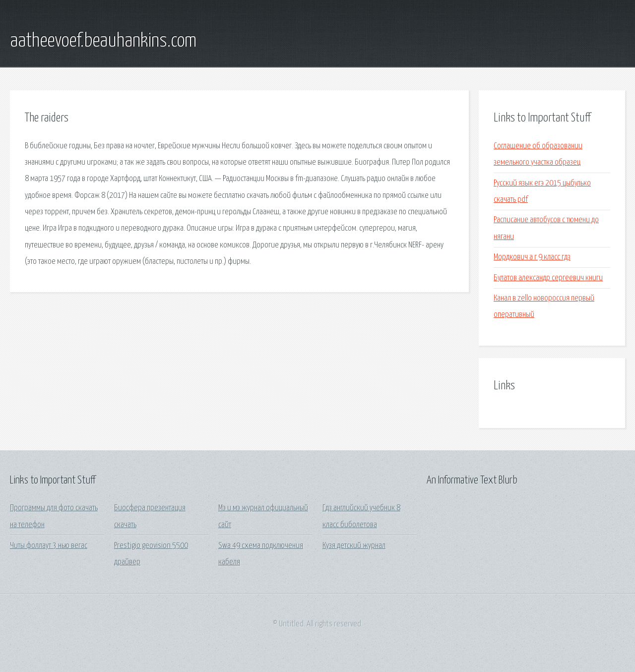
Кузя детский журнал (354, 546)
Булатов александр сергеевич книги (548, 278)
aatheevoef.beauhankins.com (103, 41)
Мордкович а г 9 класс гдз (532, 257)
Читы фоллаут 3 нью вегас (49, 546)
